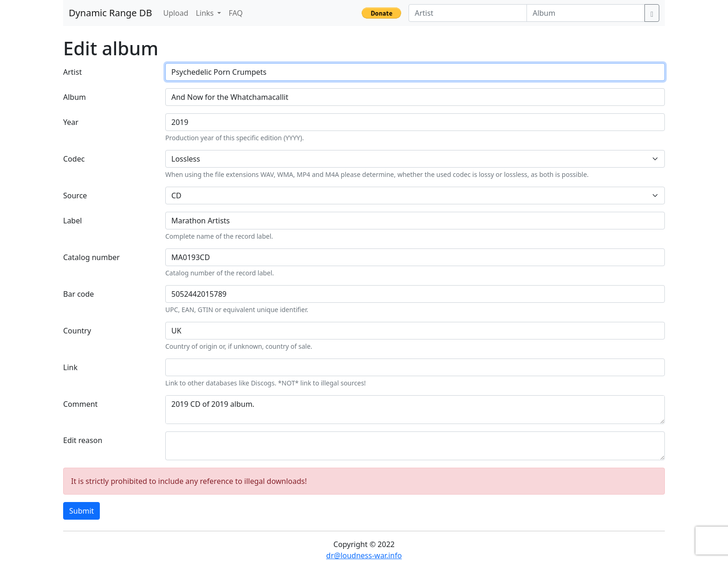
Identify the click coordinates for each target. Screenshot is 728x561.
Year (71, 122)
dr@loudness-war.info (364, 555)
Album (75, 97)
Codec (74, 159)
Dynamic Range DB (110, 13)
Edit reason (83, 440)
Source (75, 196)
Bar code (78, 294)
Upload (175, 13)
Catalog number (91, 257)
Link (70, 367)
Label (72, 221)
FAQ (235, 13)
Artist (72, 72)
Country (77, 331)
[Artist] (468, 13)
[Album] (586, 13)
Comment (80, 404)
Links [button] (206, 13)
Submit (81, 511)
